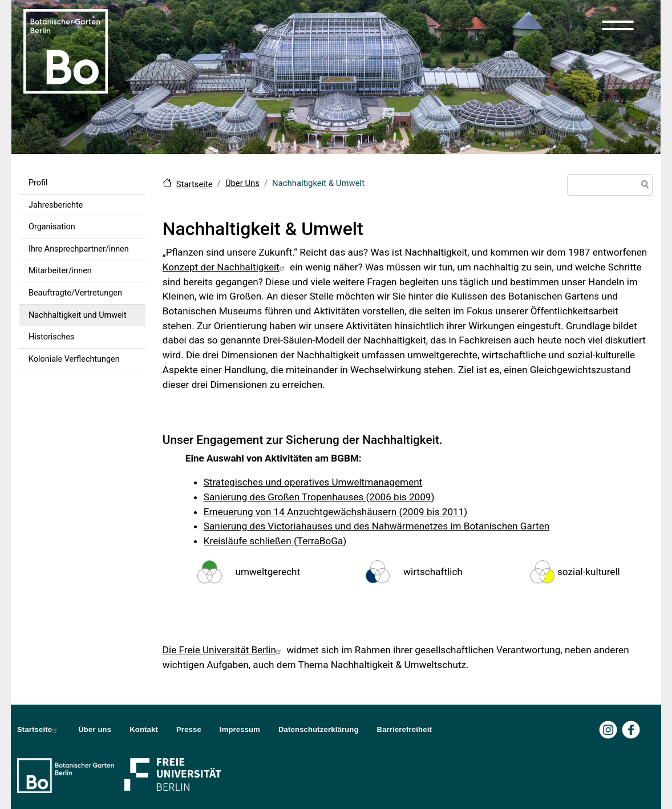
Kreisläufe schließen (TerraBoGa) (275, 541)
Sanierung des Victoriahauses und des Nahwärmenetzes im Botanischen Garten (377, 526)
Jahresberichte (56, 205)
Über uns (95, 729)
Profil (38, 183)
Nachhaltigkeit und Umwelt (78, 315)
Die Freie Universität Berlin (223, 650)
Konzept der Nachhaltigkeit (225, 267)
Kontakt (144, 729)
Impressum (240, 729)
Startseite (195, 184)
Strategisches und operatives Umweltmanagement (313, 482)
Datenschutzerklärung (319, 729)
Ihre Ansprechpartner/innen (79, 249)
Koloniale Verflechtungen (74, 359)
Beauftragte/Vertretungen (75, 293)
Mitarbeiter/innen (60, 271)
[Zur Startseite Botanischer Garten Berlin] (66, 50)
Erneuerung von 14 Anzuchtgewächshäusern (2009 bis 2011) (336, 512)
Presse (189, 729)
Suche (643, 186)
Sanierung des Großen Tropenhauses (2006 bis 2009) (319, 497)
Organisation (52, 227)
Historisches (51, 337)
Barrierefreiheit (404, 729)
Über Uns (242, 183)
